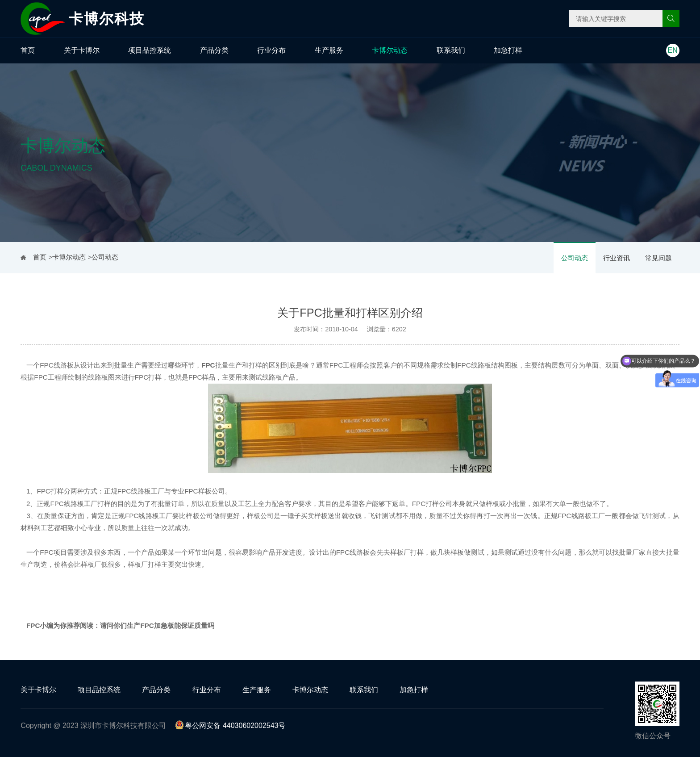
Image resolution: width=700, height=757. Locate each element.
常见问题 (658, 258)
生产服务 (329, 50)
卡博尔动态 (390, 50)
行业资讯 (617, 258)
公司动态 (575, 258)
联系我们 (451, 50)
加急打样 (508, 50)
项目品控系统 (150, 50)
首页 (28, 50)
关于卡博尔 (82, 50)
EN (673, 50)
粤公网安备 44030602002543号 (230, 726)
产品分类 (214, 50)
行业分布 (271, 50)
